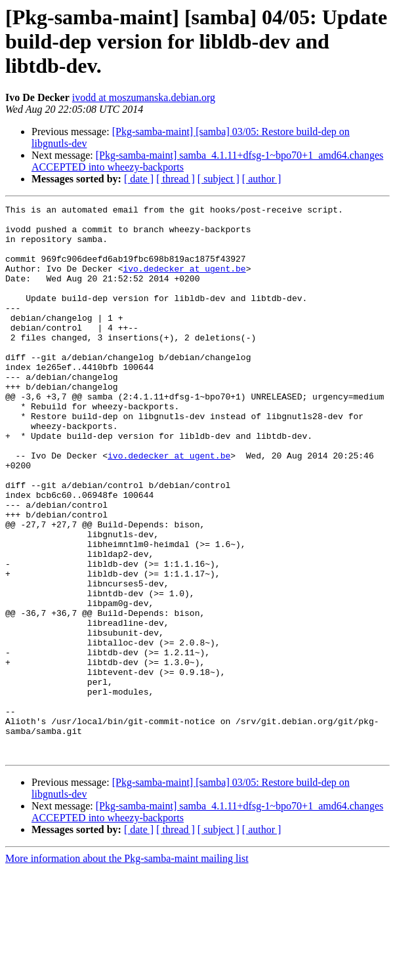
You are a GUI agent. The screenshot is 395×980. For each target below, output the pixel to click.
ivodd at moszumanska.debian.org (144, 97)
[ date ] (139, 179)
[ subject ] (218, 179)
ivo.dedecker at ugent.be (184, 282)
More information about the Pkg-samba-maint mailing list (127, 969)
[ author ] (262, 179)
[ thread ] (176, 179)
